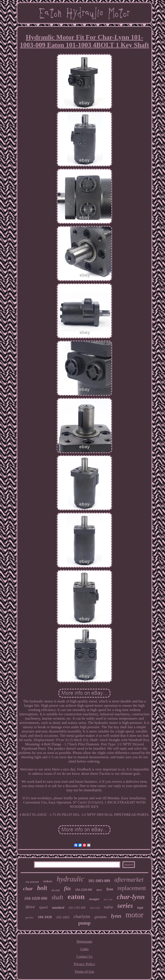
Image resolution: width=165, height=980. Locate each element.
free (110, 889)
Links (85, 949)
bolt (42, 888)
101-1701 (108, 899)
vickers (48, 881)
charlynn (82, 916)
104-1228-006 (84, 890)
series (125, 906)
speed (43, 907)
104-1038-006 (32, 882)
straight (94, 899)
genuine (100, 917)
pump (84, 923)
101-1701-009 (77, 908)
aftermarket (129, 880)
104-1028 (45, 917)
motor (134, 915)
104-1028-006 (36, 898)
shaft (57, 897)
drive (30, 907)
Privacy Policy (84, 964)
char (28, 889)
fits (67, 888)
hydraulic (70, 879)
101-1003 (63, 917)
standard (58, 908)
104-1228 (95, 908)
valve (108, 907)
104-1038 (55, 890)
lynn (116, 916)
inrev (99, 890)
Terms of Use (84, 972)
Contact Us (84, 956)
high (140, 908)
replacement (132, 888)
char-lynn (131, 897)
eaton (76, 897)
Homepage (84, 941)
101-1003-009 (99, 881)
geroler (29, 917)
